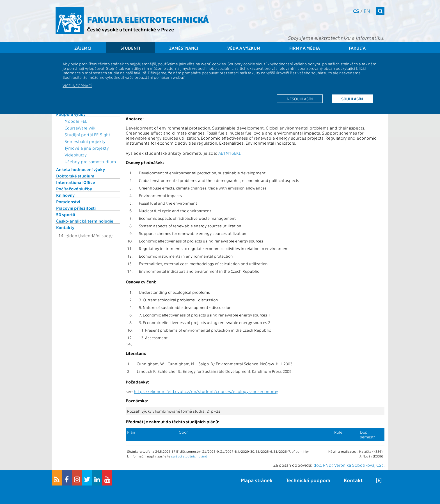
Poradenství (68, 202)
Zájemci (83, 48)
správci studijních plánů (189, 456)
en (367, 11)
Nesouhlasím (300, 99)
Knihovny (65, 195)
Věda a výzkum (244, 48)
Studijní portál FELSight (87, 135)
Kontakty (65, 227)
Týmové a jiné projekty (87, 148)
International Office (76, 182)
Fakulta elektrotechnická (148, 19)
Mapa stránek (257, 480)
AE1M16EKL (229, 153)
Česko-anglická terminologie (85, 221)
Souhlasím (352, 99)
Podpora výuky (71, 114)
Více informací (77, 85)
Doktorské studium (75, 176)
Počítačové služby (74, 189)
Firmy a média (305, 48)
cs (356, 11)
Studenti (130, 48)
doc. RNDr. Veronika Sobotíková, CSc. (349, 465)
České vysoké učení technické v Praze (130, 29)
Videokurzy (76, 155)
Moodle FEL (76, 121)
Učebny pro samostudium (90, 161)
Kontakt (353, 480)
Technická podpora (308, 480)
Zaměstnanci (184, 48)
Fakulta (357, 48)
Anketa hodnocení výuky (81, 169)
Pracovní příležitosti (76, 208)
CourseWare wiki (81, 128)
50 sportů (66, 214)
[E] (379, 480)
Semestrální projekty (85, 141)
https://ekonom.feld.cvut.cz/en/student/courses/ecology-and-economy (206, 391)
